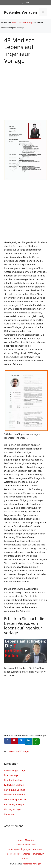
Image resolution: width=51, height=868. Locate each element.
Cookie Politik (14, 854)
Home (14, 23)
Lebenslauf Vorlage (25, 23)
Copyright (38, 849)
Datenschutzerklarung (26, 844)
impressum (39, 854)
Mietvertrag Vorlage (15, 799)
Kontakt (26, 858)
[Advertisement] (26, 90)
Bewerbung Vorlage (15, 770)
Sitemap (27, 854)
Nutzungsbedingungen (20, 849)
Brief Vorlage (11, 775)
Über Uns (30, 840)
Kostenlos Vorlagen (20, 12)
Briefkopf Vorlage (14, 780)
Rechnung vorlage (14, 804)
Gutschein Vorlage (14, 785)
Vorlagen (9, 814)
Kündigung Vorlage (15, 790)
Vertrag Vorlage (13, 809)
